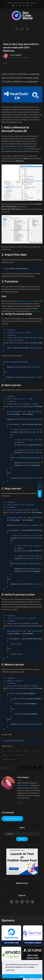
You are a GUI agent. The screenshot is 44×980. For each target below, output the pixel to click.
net (32, 751)
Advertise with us (19, 3)
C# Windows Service (21, 755)
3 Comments (8, 813)
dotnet (5, 755)
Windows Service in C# (9, 759)
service (18, 751)
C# (11, 755)
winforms (10, 751)
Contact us (34, 3)
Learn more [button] (10, 970)
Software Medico (23, 785)
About (28, 3)
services (39, 751)
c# (3, 751)
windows (26, 751)
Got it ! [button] (22, 976)
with (9, 3)
